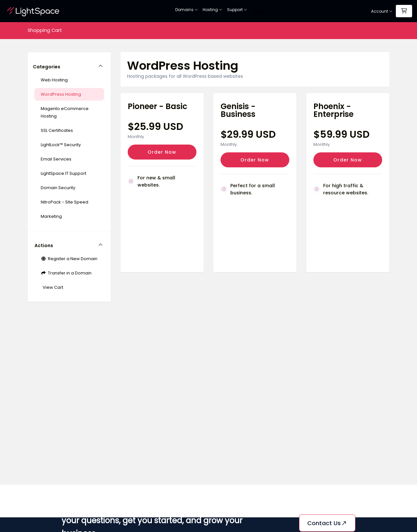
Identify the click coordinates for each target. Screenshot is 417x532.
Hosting (182, 11)
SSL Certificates (211, 11)
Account (382, 11)
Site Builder (273, 11)
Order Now (162, 152)
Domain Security (58, 188)
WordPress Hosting (61, 94)
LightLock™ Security (61, 145)
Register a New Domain (69, 259)
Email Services (56, 159)
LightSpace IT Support (64, 173)
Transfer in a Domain (66, 273)
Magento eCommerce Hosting (65, 112)
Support (298, 11)
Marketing (51, 216)
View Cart (52, 287)
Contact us (327, 523)
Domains (156, 11)
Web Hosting (54, 80)
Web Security (244, 11)
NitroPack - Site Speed (65, 202)
